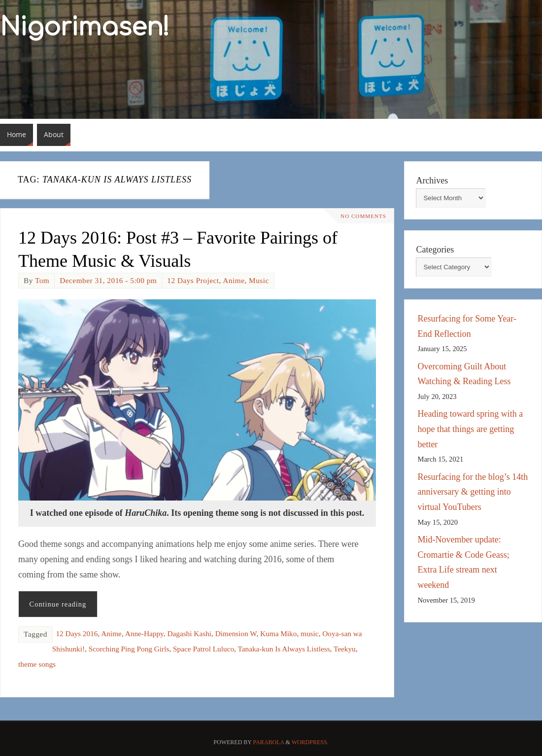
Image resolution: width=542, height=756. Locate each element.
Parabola (269, 742)
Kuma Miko (278, 633)
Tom (42, 280)
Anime (234, 280)
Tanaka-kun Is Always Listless (284, 649)
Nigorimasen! (85, 28)
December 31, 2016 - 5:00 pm (108, 280)
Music (259, 280)
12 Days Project (193, 280)
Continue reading (58, 604)
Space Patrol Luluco (203, 649)
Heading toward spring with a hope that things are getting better (470, 429)
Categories (435, 250)
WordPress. (310, 742)
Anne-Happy (144, 633)
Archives (432, 180)
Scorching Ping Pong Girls (129, 649)
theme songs (37, 664)
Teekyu (345, 649)
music (310, 633)
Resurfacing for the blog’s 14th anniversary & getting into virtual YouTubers (473, 492)
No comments (361, 216)
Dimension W (236, 633)
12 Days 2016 (77, 633)
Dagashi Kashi (189, 633)
